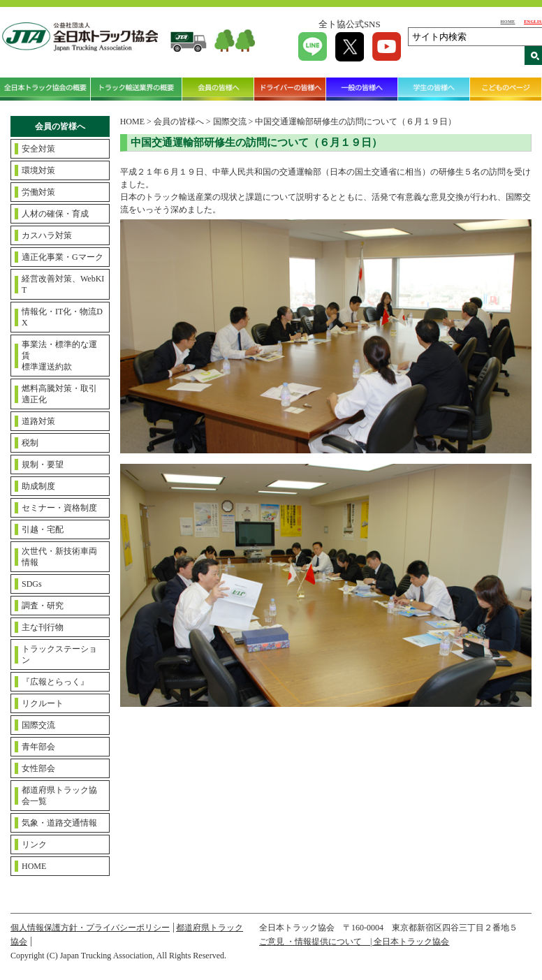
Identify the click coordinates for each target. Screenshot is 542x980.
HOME (508, 21)
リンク (34, 844)
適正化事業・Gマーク (63, 257)
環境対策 (38, 170)
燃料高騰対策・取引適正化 (59, 394)
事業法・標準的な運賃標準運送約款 (59, 356)
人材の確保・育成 (55, 214)
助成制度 (38, 486)
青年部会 (38, 747)
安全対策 (38, 149)
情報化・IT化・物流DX (62, 317)
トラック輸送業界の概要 (136, 89)
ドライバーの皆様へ (290, 89)
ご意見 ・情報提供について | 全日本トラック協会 (354, 942)
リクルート (43, 703)
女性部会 (38, 768)
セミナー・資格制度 (59, 508)
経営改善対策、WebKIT (63, 284)
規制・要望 (43, 465)
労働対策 (38, 192)
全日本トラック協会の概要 (45, 89)
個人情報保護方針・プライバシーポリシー (90, 928)
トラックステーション (59, 654)
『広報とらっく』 (55, 682)
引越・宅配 (43, 529)
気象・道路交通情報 (59, 823)
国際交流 (38, 725)
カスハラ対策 (47, 235)
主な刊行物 (43, 627)
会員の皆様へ (218, 89)
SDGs (32, 584)
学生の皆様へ (434, 89)
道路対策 (38, 421)
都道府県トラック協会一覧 (59, 796)
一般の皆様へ (362, 89)
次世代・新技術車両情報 (59, 557)
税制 (30, 443)
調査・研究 (43, 606)
